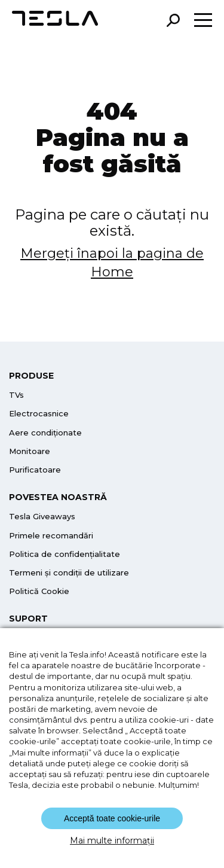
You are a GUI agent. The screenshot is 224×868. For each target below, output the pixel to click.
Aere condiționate (45, 433)
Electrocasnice (39, 413)
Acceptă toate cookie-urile (112, 818)
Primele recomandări (51, 535)
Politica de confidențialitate (65, 554)
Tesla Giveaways (42, 516)
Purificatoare (35, 470)
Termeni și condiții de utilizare (69, 572)
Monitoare (30, 451)
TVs (16, 395)
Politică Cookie (39, 591)
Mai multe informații (112, 840)
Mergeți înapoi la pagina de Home (112, 263)
